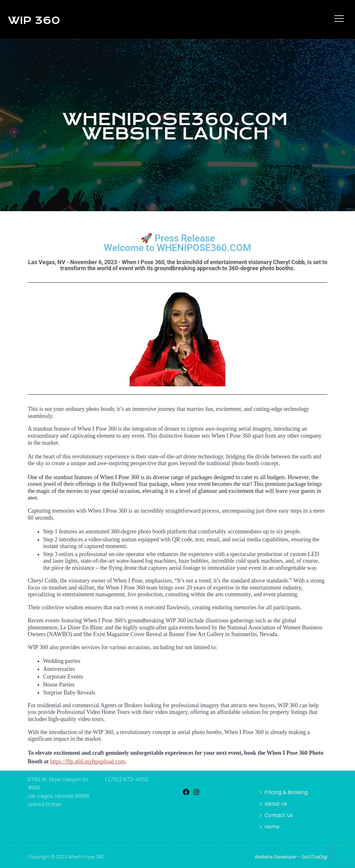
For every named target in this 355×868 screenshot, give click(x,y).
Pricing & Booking (286, 792)
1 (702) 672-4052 (127, 779)
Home (272, 827)
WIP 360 (34, 20)
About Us (276, 804)
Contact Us (279, 815)
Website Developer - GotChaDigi (291, 857)
